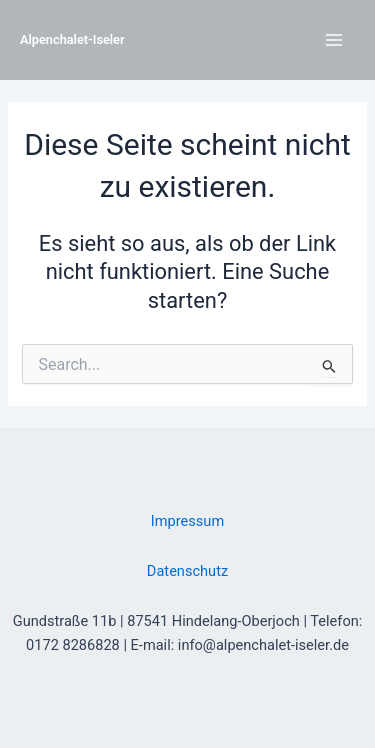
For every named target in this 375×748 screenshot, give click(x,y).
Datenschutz (187, 571)
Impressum (187, 521)
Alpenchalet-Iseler (72, 39)
